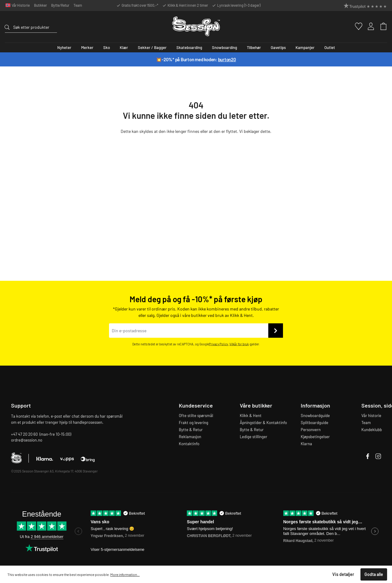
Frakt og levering (194, 423)
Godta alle (374, 574)
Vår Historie (21, 5)
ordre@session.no (27, 440)
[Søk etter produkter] (35, 27)
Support (21, 405)
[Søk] (9, 26)
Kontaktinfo (189, 444)
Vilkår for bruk (239, 344)
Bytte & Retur (191, 430)
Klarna (306, 444)
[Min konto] (368, 26)
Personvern (311, 430)
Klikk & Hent (251, 416)
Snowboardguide (315, 416)
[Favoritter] (356, 26)
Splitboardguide (315, 423)
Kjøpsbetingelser (315, 437)
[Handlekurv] (381, 26)
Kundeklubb (372, 430)
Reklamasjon (190, 437)
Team (78, 5)
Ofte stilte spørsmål (196, 416)
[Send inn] (276, 331)
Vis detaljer (343, 574)
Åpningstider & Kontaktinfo (263, 423)
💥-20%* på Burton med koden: (196, 59)
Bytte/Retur (60, 5)
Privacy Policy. (219, 344)
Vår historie (371, 416)
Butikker (40, 5)
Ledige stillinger (254, 437)
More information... (125, 574)
